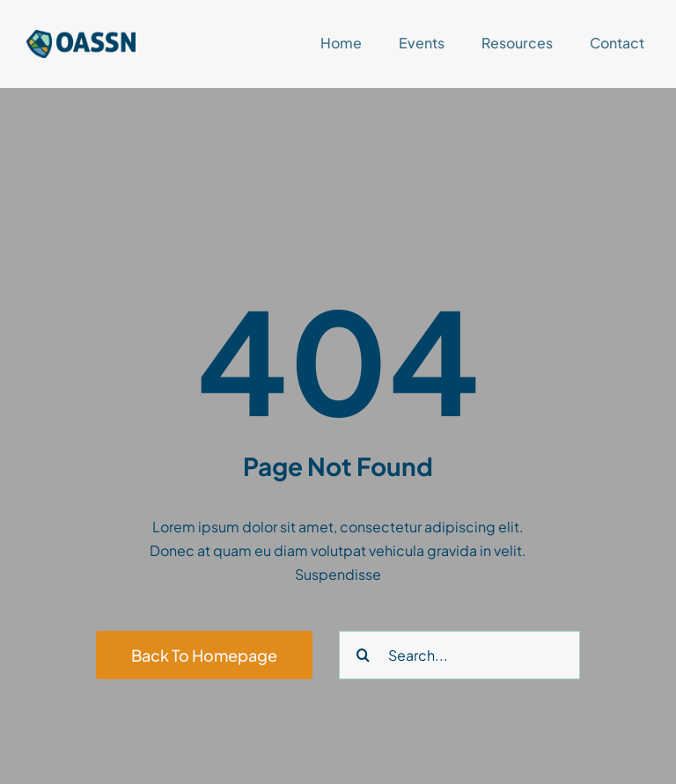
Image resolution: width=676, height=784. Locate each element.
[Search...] (459, 655)
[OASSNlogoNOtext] (81, 37)
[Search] (363, 655)
